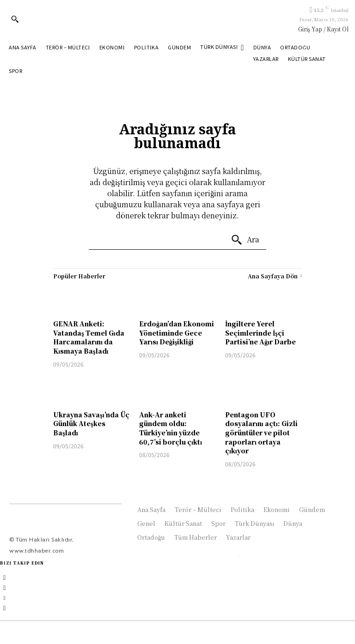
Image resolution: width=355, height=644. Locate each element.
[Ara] (245, 240)
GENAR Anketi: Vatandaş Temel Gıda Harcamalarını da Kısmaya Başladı (89, 337)
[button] (15, 19)
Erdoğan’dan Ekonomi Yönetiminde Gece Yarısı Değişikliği (177, 333)
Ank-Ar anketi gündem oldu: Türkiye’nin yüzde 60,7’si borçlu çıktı (171, 428)
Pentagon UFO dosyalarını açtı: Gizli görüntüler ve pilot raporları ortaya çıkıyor (261, 433)
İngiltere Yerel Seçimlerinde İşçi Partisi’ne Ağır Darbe (260, 333)
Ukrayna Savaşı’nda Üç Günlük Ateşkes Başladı (91, 424)
